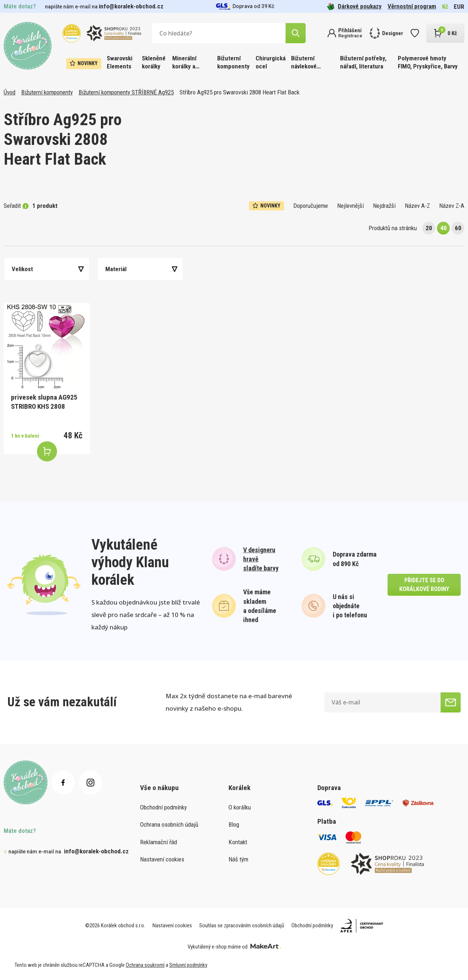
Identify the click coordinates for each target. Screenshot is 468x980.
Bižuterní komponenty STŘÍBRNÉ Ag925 (126, 92)
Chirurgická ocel (271, 62)
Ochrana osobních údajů (169, 824)
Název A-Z (417, 206)
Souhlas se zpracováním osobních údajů (242, 925)
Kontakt (238, 842)
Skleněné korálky (154, 62)
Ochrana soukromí (145, 965)
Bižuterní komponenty (233, 62)
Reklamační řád (158, 842)
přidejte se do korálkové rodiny (424, 585)
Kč (445, 7)
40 (444, 228)
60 (458, 228)
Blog (234, 824)
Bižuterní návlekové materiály (304, 63)
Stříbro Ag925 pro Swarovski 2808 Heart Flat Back (239, 92)
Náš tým (238, 859)
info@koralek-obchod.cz (131, 6)
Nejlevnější (350, 206)
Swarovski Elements (120, 62)
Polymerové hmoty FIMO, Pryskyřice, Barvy (428, 62)
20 (429, 228)
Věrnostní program (412, 6)
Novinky (84, 63)
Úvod (10, 92)
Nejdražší (384, 206)
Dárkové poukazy (354, 6)
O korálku (240, 807)
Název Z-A (452, 206)
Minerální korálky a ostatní (184, 63)
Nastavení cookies (162, 859)
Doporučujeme (311, 206)
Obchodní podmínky (163, 807)
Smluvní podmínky (188, 965)
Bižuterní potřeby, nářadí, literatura (363, 62)
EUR (459, 7)
